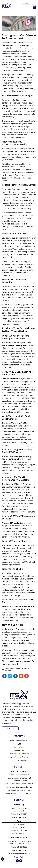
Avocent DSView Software (14, 523)
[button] (34, 7)
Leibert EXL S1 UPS (14, 573)
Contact (19, 800)
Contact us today (24, 661)
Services (19, 767)
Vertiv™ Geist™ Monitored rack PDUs (19, 606)
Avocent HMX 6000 (14, 484)
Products (19, 736)
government (9, 668)
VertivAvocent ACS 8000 (18, 423)
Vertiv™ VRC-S (16, 379)
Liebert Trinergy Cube (16, 545)
